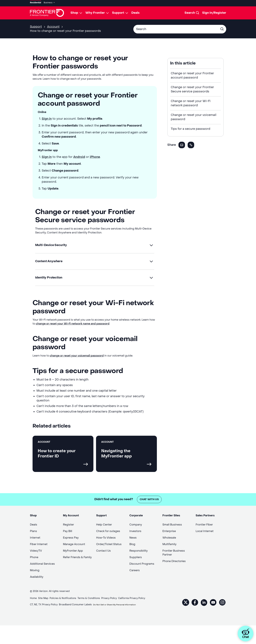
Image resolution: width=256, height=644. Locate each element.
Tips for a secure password (190, 128)
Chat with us (149, 499)
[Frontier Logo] (47, 12)
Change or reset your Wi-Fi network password (191, 102)
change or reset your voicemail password (77, 356)
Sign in (47, 118)
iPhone (95, 156)
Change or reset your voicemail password (194, 116)
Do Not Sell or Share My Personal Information (119, 605)
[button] (95, 244)
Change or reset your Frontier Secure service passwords (192, 88)
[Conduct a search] (176, 28)
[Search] (192, 12)
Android (79, 156)
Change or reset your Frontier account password (192, 74)
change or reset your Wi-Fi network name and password (73, 324)
